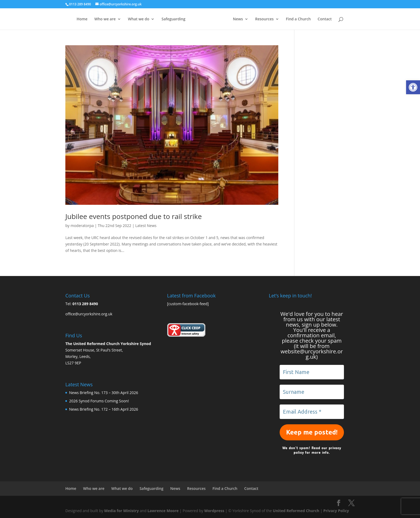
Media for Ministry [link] (122, 511)
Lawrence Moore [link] (163, 511)
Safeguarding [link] (173, 19)
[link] (413, 87)
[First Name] (312, 372)
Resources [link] (264, 19)
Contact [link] (325, 19)
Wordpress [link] (214, 511)
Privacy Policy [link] (336, 511)
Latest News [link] (146, 226)
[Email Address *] (312, 412)
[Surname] (312, 392)
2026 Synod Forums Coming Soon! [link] (99, 401)
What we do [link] (139, 19)
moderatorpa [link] (82, 226)
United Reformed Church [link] (296, 511)
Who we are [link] (105, 19)
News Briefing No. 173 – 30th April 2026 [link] (104, 393)
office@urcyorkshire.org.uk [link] (89, 314)
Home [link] (82, 19)
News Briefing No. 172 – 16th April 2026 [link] (104, 409)
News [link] (238, 19)
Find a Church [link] (298, 19)
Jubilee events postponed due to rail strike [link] (134, 216)
